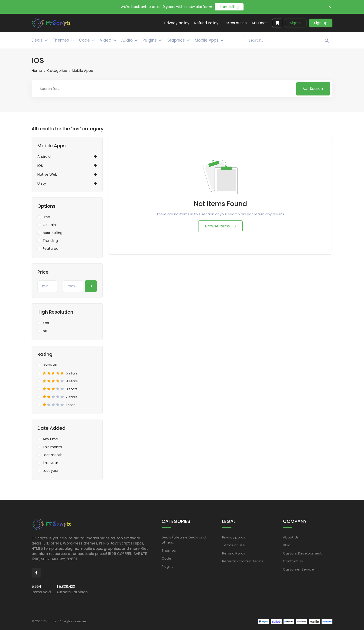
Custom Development (302, 553)
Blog (287, 545)
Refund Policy (234, 553)
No (45, 331)
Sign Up (321, 23)
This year (50, 463)
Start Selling (229, 7)
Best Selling (53, 233)
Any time (50, 439)
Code (166, 558)
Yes (46, 323)
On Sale (49, 225)
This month (52, 447)
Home (37, 71)
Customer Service (299, 569)
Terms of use (234, 545)
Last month (53, 455)
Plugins (167, 566)
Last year (51, 471)
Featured (51, 248)
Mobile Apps (82, 71)
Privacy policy (234, 537)
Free (46, 217)
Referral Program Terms (243, 561)
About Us (291, 537)
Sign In (296, 23)
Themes (169, 550)
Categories (57, 71)
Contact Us (293, 561)
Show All (50, 365)
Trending (50, 241)
